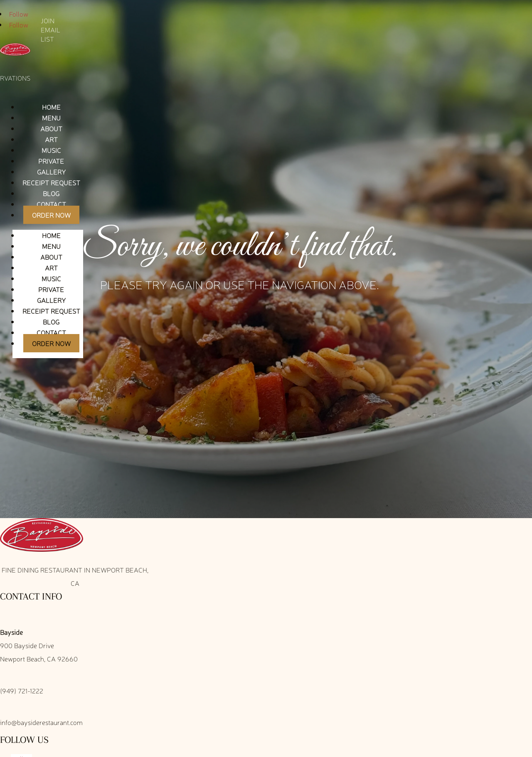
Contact (51, 204)
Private (51, 161)
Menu (51, 118)
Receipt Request (51, 182)
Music (51, 150)
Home (51, 107)
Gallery (51, 172)
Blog (51, 193)
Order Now (51, 215)
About (51, 128)
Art (51, 139)
